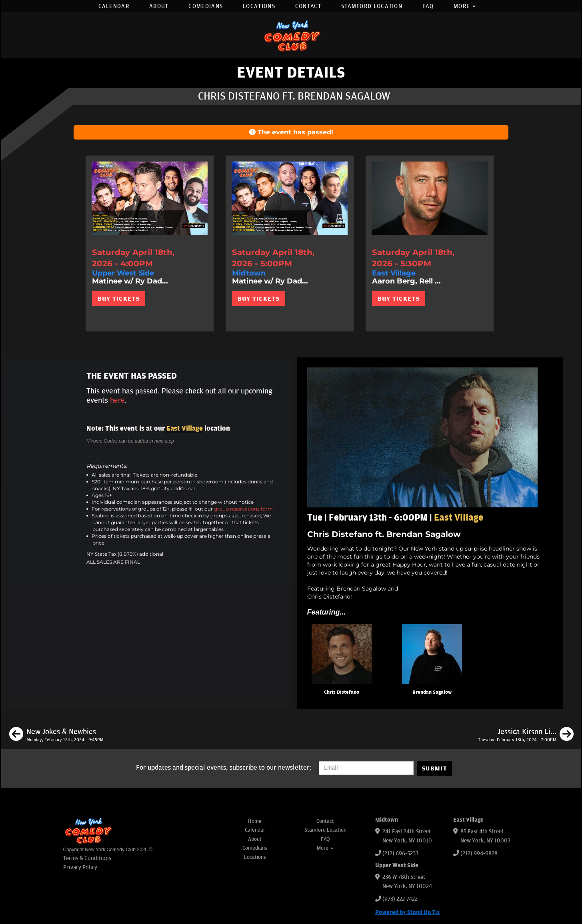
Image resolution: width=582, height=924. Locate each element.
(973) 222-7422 (400, 899)
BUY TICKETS (119, 299)
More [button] (465, 6)
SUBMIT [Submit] (435, 768)
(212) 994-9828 (479, 853)
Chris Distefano (342, 692)
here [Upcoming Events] (117, 400)
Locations (259, 6)
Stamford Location (372, 6)
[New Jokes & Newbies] (56, 735)
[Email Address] (366, 768)
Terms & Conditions (87, 858)
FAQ (428, 6)
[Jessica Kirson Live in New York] (526, 735)
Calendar (114, 6)
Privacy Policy (80, 867)
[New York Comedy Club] (291, 35)
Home (255, 821)
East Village (185, 429)
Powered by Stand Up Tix (408, 912)
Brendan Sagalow (432, 692)
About (159, 6)
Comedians (206, 6)
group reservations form (243, 509)
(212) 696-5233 (400, 853)
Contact (308, 6)
